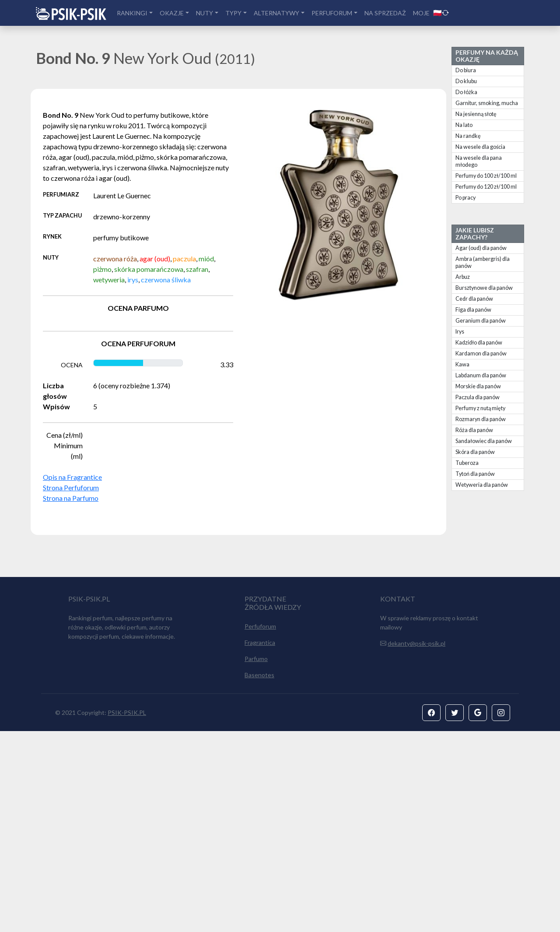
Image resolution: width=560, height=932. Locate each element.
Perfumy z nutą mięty (480, 408)
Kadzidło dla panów (479, 343)
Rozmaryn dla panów (481, 419)
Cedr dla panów (474, 299)
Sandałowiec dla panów (484, 441)
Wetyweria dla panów (482, 485)
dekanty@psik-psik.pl (416, 844)
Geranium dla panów (481, 321)
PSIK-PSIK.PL (127, 913)
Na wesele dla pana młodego (479, 161)
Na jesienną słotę (476, 114)
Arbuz (463, 277)
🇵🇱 (441, 12)
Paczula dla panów (478, 397)
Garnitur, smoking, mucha (487, 103)
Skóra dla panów (475, 452)
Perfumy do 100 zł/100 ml (486, 176)
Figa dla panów (473, 310)
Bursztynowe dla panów (484, 288)
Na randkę (468, 136)
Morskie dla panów (478, 386)
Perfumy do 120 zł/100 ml (486, 187)
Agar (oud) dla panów (481, 248)
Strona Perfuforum (71, 487)
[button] (431, 914)
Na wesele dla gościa (480, 147)
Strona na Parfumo (71, 498)
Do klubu (466, 81)
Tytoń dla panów (475, 474)
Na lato (464, 125)
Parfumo (256, 860)
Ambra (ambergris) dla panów (483, 262)
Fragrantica (260, 843)
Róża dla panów (474, 430)
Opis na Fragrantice (72, 477)
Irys (460, 332)
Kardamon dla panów (481, 353)
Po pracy (465, 198)
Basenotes (259, 876)
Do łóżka (466, 92)
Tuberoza (467, 463)
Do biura (466, 70)
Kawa (462, 364)
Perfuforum (260, 827)
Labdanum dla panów (481, 375)
